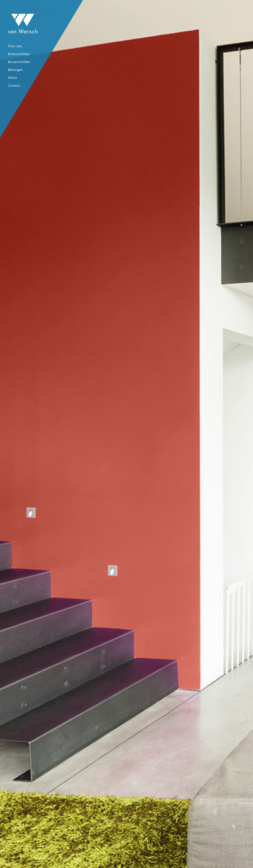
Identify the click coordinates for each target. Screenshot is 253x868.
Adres (13, 78)
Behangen (15, 70)
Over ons (15, 46)
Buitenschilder (19, 54)
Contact (14, 85)
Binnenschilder (19, 62)
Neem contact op (171, 712)
